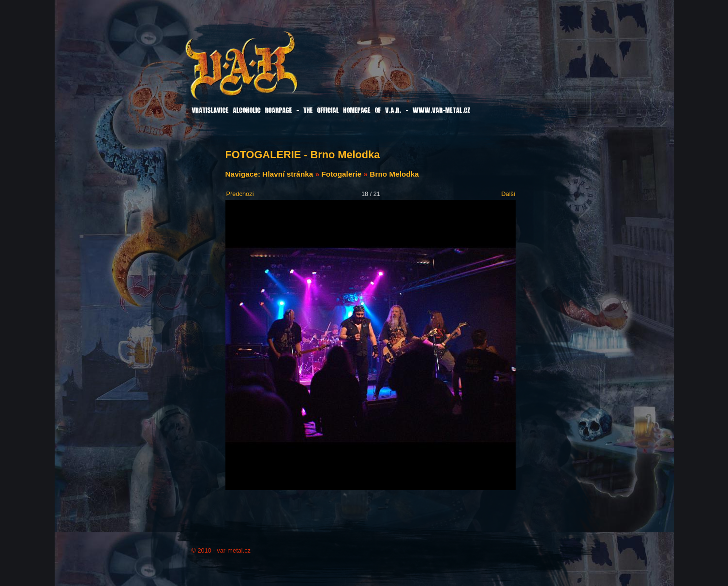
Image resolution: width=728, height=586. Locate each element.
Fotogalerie (341, 174)
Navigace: (244, 174)
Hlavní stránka (288, 174)
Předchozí (240, 194)
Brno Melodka (394, 174)
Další (508, 194)
